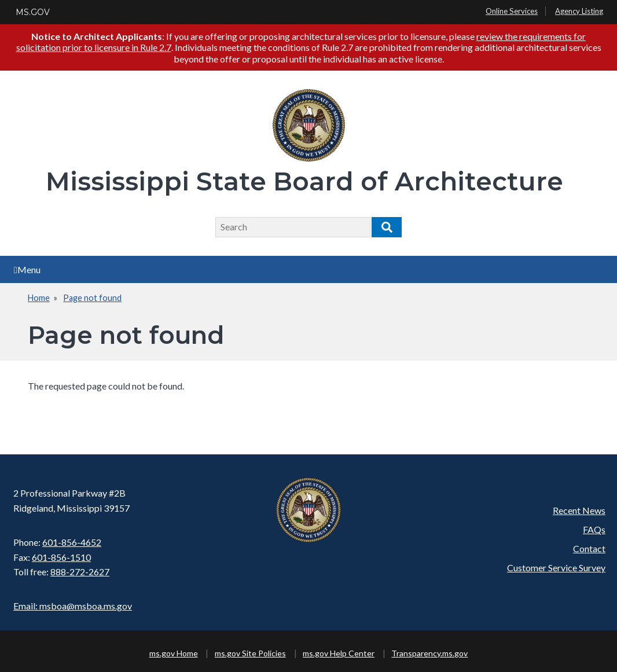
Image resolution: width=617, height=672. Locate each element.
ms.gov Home (174, 653)
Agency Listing (579, 11)
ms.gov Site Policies (250, 653)
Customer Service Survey (556, 568)
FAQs (594, 529)
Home (39, 298)
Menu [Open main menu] (27, 269)
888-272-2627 (80, 572)
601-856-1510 (61, 557)
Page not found (92, 298)
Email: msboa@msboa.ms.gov (73, 606)
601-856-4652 (72, 542)
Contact (589, 548)
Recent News (579, 510)
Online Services (512, 11)
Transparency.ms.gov (429, 653)
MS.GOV (33, 12)
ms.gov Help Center (339, 653)
